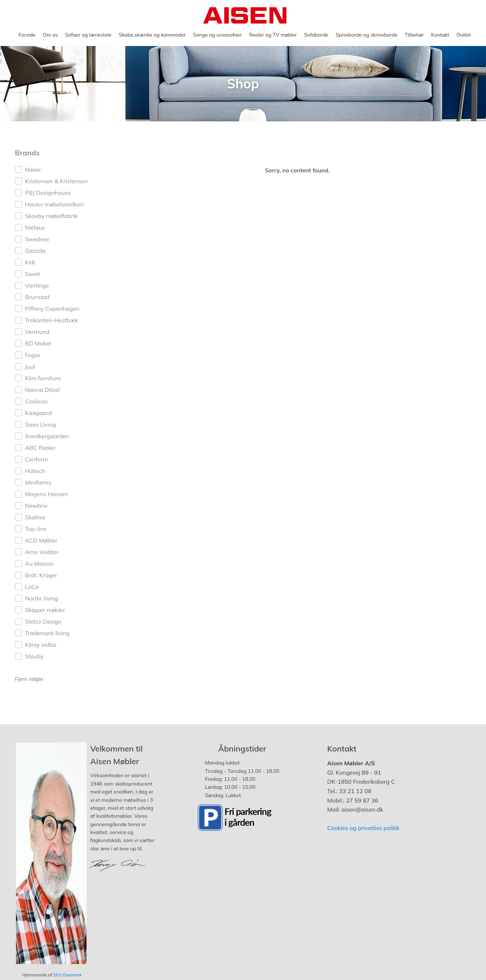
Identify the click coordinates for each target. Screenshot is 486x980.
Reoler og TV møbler (273, 35)
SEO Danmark (67, 975)
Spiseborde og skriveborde (367, 35)
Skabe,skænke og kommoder (152, 35)
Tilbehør (414, 35)
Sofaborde (316, 35)
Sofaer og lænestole (88, 35)
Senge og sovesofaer (217, 35)
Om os (50, 35)
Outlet (464, 35)
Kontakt (440, 35)
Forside (27, 35)
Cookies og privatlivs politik (363, 828)
